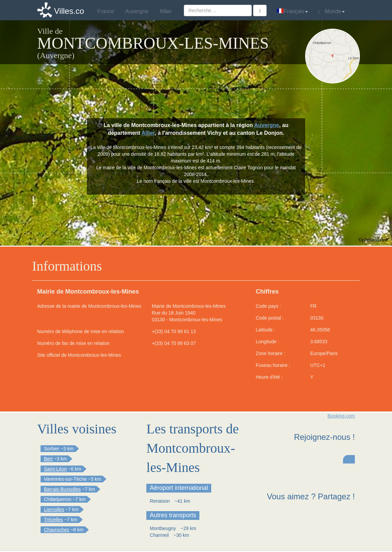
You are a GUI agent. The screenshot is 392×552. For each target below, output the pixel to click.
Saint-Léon (55, 469)
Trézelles (53, 520)
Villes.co (69, 11)
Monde (331, 11)
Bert (48, 459)
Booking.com (341, 416)
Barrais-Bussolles (62, 489)
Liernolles (54, 509)
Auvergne (267, 125)
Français (292, 11)
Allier (148, 133)
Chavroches (57, 530)
